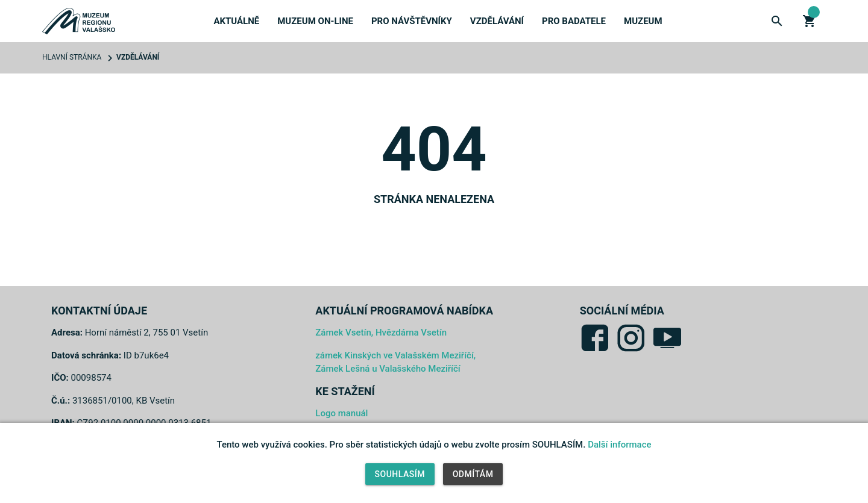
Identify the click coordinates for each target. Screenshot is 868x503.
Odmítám (473, 474)
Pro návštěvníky (412, 21)
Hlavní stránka (72, 57)
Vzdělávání (497, 21)
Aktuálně (236, 21)
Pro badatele (574, 21)
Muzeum (643, 21)
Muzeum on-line (315, 21)
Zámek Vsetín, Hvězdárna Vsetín (381, 333)
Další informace (619, 445)
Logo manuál (341, 413)
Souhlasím (400, 474)
